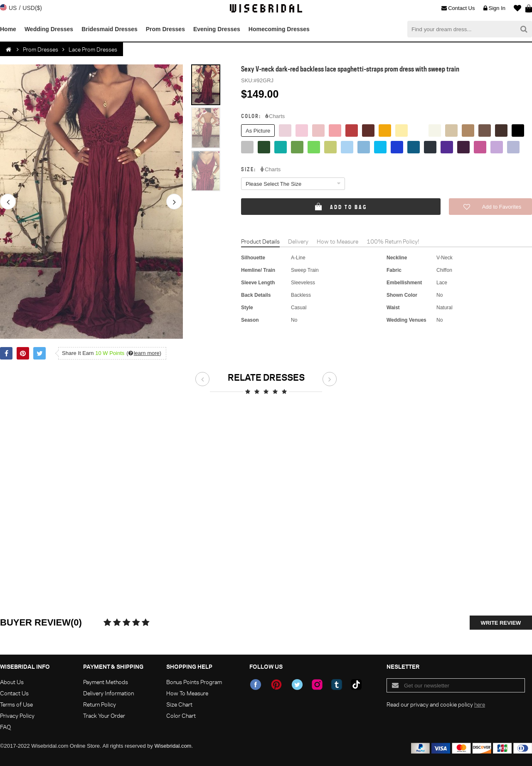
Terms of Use (16, 704)
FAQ (5, 727)
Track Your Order (104, 716)
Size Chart (179, 704)
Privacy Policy (17, 716)
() (144, 353)
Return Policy (100, 704)
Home (8, 29)
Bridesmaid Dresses (110, 29)
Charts (275, 116)
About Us (12, 682)
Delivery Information (108, 693)
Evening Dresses (217, 29)
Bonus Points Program (194, 682)
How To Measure (187, 693)
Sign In (494, 8)
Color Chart (181, 716)
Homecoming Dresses (279, 29)
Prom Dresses (165, 29)
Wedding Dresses (49, 29)
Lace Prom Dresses (93, 49)
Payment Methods (106, 682)
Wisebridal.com (173, 746)
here (480, 704)
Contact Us (458, 8)
